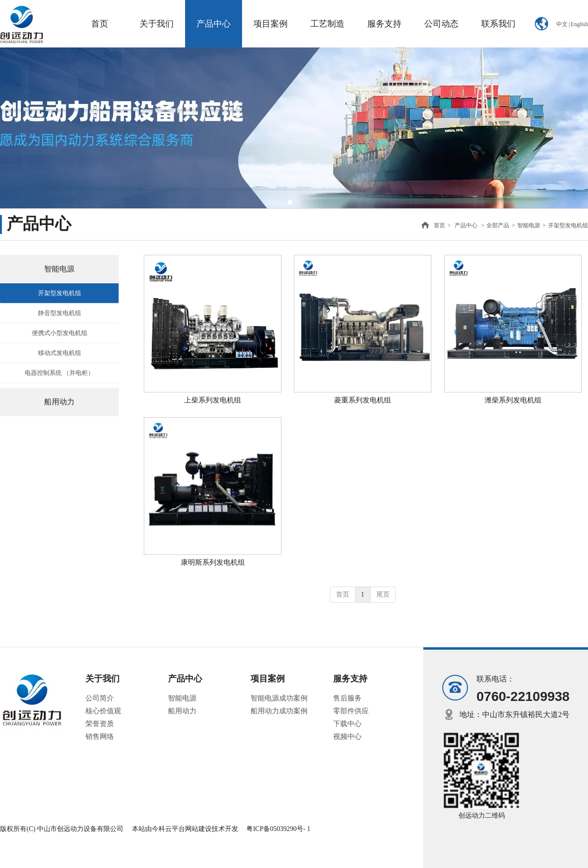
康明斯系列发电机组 (213, 562)
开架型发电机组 (568, 225)
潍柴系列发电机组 (513, 400)
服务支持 (350, 679)
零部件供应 (351, 711)
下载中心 (347, 724)
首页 (439, 225)
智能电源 (529, 225)
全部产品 (498, 225)
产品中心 (466, 225)
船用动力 (182, 711)
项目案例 (268, 679)
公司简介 (100, 698)
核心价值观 (103, 711)
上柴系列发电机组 (213, 400)
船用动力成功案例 (279, 711)
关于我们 (103, 679)
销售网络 (100, 737)
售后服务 (347, 698)
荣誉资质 (100, 724)
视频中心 (347, 737)
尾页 (383, 594)
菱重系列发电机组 (363, 400)
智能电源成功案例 (279, 698)
